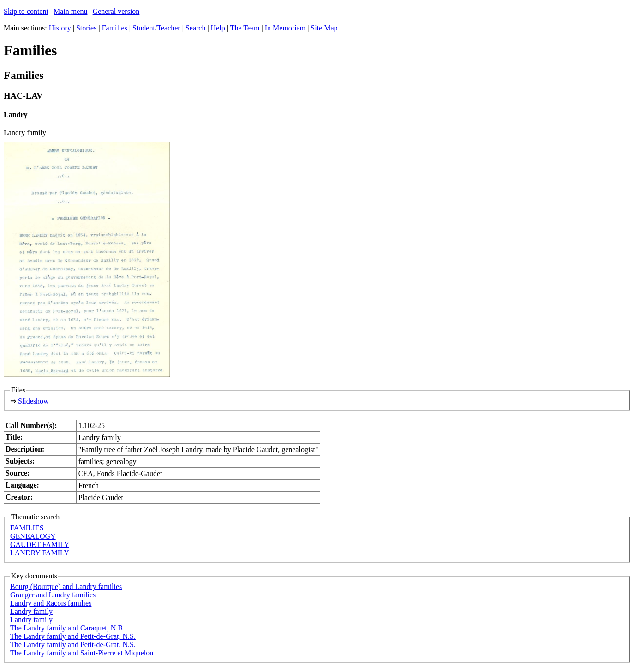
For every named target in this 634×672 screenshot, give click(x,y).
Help (218, 28)
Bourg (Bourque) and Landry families (66, 586)
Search (196, 28)
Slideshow (33, 401)
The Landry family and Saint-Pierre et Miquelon (82, 653)
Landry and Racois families (51, 603)
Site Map (324, 28)
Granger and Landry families (53, 595)
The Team (245, 28)
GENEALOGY (33, 536)
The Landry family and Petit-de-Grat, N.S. (73, 636)
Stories (86, 28)
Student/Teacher (156, 28)
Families (115, 28)
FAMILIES (27, 528)
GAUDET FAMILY (40, 544)
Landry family (31, 611)
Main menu (70, 11)
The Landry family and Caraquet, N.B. (67, 628)
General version (116, 11)
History (60, 28)
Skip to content (26, 11)
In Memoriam (285, 28)
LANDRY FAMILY (40, 553)
